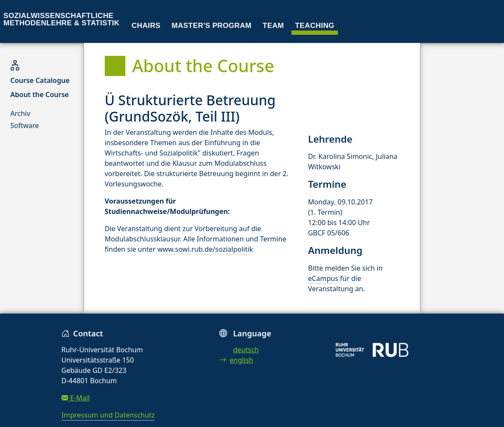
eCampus (323, 278)
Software (25, 125)
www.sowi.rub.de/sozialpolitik (205, 249)
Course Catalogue (40, 80)
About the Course (39, 95)
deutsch (246, 350)
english (236, 360)
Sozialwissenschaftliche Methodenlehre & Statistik (61, 19)
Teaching (315, 26)
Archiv (20, 113)
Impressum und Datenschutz (108, 415)
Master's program (212, 26)
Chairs (146, 26)
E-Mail (76, 398)
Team (273, 26)
